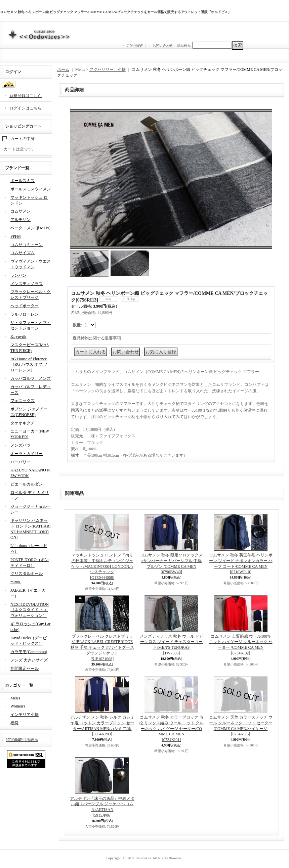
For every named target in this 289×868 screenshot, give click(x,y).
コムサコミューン (27, 245)
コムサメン (20, 211)
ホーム (63, 70)
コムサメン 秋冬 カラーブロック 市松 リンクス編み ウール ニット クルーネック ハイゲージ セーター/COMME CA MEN (171, 728)
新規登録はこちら (26, 96)
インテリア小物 (25, 715)
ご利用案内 (135, 45)
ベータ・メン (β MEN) (30, 228)
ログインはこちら (26, 108)
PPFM (16, 236)
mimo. (16, 582)
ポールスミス (23, 181)
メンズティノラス (27, 284)
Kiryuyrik (18, 336)
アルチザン (20, 220)
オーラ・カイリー (27, 454)
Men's (15, 698)
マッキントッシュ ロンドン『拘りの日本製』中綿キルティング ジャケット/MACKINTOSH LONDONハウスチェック (102, 566)
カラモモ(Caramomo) (29, 652)
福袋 (14, 723)
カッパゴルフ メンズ (31, 378)
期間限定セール (25, 669)
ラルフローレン (25, 314)
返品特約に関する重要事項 (97, 338)
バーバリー (20, 462)
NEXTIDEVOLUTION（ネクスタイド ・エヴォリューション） (30, 610)
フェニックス (23, 401)
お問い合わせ (163, 45)
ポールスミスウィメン (31, 189)
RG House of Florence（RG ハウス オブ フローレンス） (29, 365)
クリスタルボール (27, 574)
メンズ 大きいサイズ (29, 660)
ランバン (18, 275)
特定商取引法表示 (22, 740)
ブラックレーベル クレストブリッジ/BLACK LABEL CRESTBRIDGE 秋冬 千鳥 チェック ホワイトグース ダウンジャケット (102, 648)
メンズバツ (20, 445)
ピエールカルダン (27, 484)
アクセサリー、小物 (108, 70)
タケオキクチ (23, 423)
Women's (18, 706)
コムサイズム (23, 253)
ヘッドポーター (25, 306)
